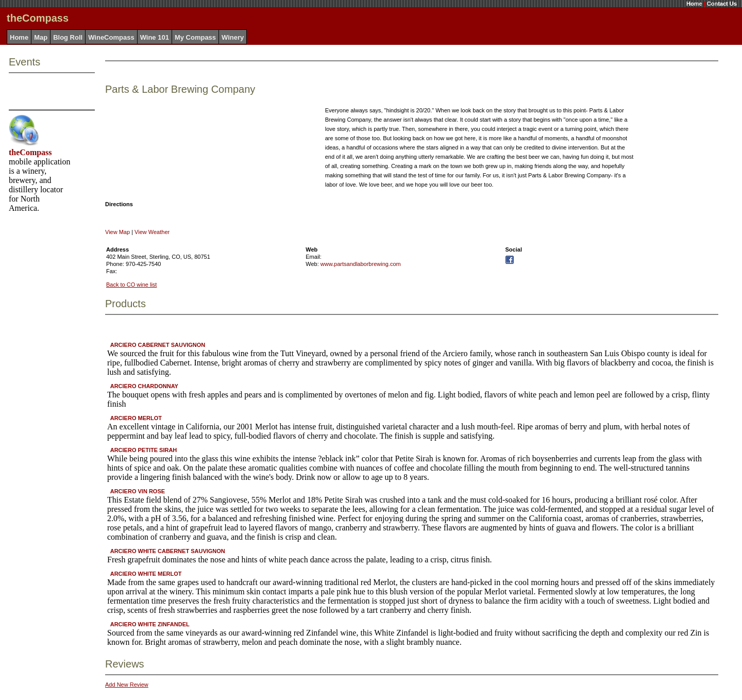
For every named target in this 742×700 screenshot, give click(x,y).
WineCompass (111, 37)
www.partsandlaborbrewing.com (361, 264)
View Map (117, 232)
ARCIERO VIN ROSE (138, 491)
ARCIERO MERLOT (136, 418)
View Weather (152, 232)
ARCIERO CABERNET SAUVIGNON (158, 345)
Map (41, 37)
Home (694, 4)
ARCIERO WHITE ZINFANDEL (150, 624)
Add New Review (127, 685)
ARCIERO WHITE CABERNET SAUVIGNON (168, 551)
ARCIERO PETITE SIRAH (144, 450)
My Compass (195, 37)
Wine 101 (155, 37)
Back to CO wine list (131, 285)
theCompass (30, 152)
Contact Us (722, 4)
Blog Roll (68, 37)
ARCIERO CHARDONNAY (144, 386)
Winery (233, 37)
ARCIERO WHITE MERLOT (146, 574)
